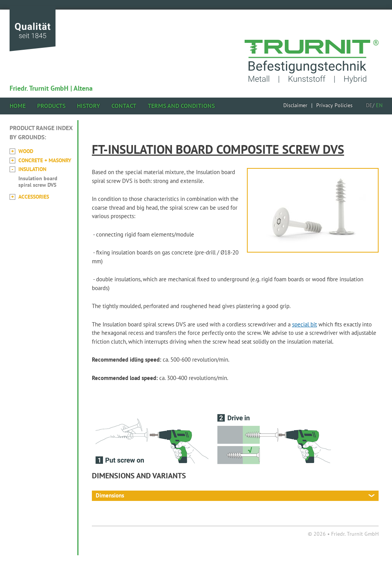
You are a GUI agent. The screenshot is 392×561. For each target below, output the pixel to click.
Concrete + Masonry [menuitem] (45, 160)
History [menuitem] (88, 106)
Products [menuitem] (51, 106)
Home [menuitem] (18, 106)
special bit (305, 324)
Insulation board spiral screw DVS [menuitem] (38, 182)
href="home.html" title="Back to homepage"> (312, 52)
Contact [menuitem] (124, 106)
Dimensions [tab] (110, 495)
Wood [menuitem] (26, 151)
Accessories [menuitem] (34, 197)
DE (369, 105)
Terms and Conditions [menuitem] (181, 106)
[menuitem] (295, 105)
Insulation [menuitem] (32, 169)
